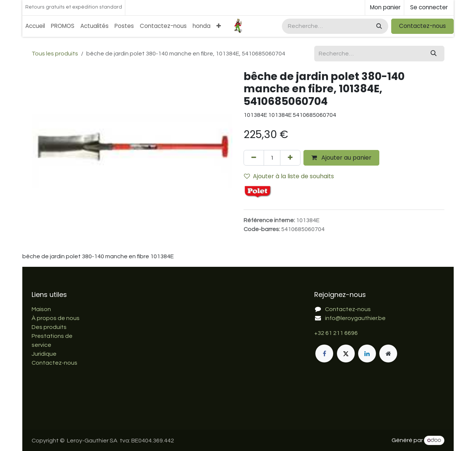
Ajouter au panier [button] (341, 158)
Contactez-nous (422, 26)
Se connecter (429, 7)
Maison (41, 309)
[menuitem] (35, 26)
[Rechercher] (378, 26)
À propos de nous (56, 318)
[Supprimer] (254, 158)
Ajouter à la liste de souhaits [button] (289, 176)
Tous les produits (55, 54)
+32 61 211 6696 (336, 333)
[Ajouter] (290, 158)
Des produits (49, 327)
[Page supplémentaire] (388, 354)
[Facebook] (324, 354)
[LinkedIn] (367, 354)
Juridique (44, 354)
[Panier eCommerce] (385, 8)
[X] (346, 354)
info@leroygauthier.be (355, 318)
